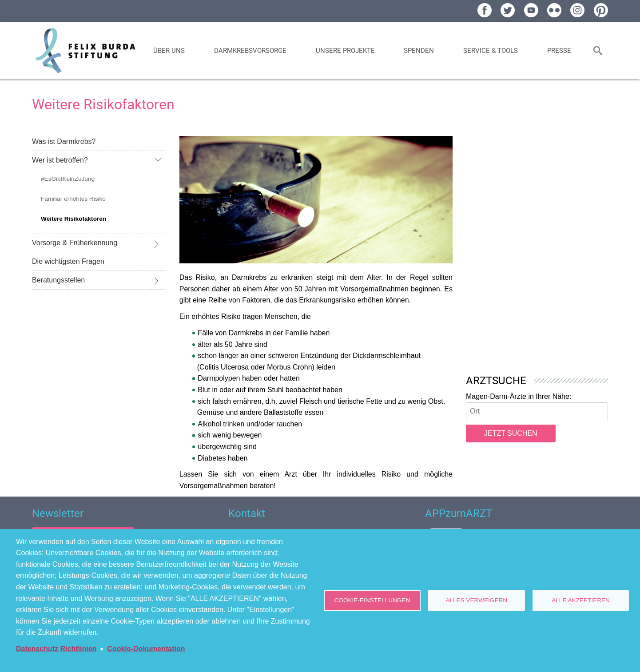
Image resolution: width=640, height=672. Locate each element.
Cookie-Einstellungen (372, 600)
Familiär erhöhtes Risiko (73, 199)
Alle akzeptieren (581, 600)
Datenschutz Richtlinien (56, 649)
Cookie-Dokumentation (146, 649)
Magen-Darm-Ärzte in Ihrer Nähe (518, 396)
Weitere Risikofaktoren (74, 219)
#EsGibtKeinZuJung (68, 179)
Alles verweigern (476, 600)
